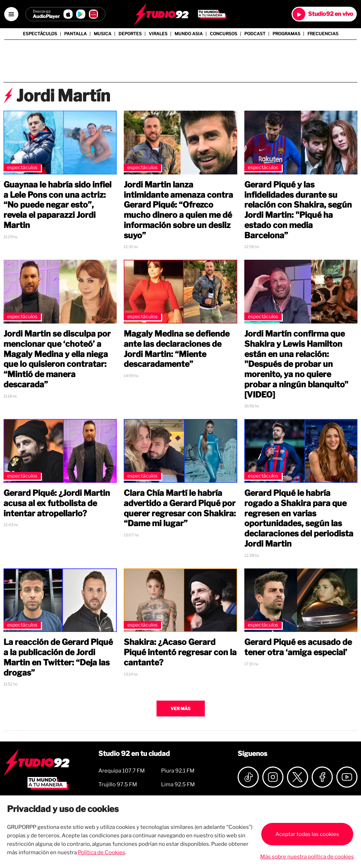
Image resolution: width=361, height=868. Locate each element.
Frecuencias (323, 34)
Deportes (130, 34)
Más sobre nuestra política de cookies (307, 857)
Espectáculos (40, 34)
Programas (286, 34)
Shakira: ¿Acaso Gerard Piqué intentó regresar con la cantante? (180, 652)
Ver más (180, 709)
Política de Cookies (102, 852)
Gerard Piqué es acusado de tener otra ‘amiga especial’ (298, 647)
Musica (103, 34)
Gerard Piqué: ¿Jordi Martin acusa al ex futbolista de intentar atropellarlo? (57, 503)
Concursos (224, 34)
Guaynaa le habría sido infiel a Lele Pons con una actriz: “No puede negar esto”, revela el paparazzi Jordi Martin (57, 205)
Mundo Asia (189, 34)
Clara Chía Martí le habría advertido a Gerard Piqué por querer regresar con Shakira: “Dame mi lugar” (180, 508)
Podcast (255, 34)
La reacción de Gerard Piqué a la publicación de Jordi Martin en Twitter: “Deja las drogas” (58, 657)
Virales (158, 34)
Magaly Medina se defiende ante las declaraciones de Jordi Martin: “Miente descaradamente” (177, 349)
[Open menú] (11, 14)
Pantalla (75, 34)
